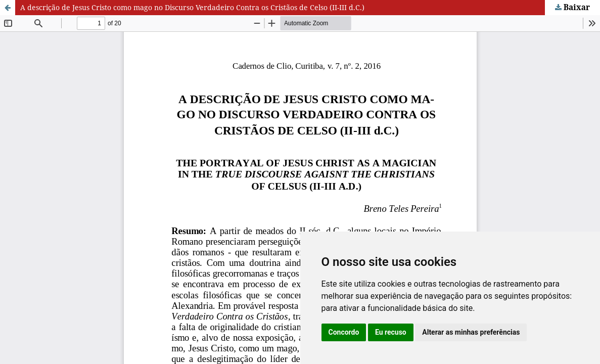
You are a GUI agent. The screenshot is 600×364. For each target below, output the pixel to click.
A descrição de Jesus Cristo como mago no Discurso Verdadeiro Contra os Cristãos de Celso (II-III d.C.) (192, 7)
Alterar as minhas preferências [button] (471, 332)
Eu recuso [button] (391, 332)
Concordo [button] (344, 332)
